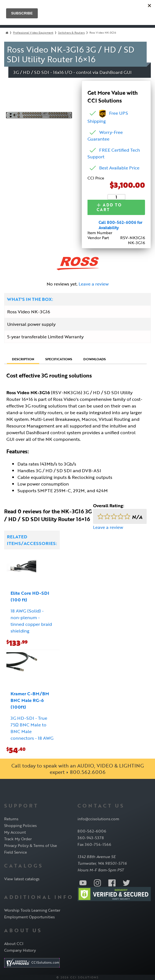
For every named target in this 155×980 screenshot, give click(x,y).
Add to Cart (113, 208)
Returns (11, 819)
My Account (15, 832)
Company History (20, 950)
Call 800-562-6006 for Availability (121, 225)
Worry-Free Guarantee (105, 137)
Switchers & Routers (71, 34)
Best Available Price (119, 169)
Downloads (95, 359)
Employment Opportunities (29, 917)
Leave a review (94, 284)
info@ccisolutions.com (98, 819)
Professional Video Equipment (33, 34)
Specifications (59, 359)
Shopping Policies (20, 825)
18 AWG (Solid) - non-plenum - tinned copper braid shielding (31, 621)
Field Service (16, 852)
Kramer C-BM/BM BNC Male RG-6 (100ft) (30, 700)
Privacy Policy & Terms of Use (31, 845)
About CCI (14, 943)
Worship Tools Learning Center (32, 910)
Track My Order (18, 839)
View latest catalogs (22, 879)
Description (23, 359)
